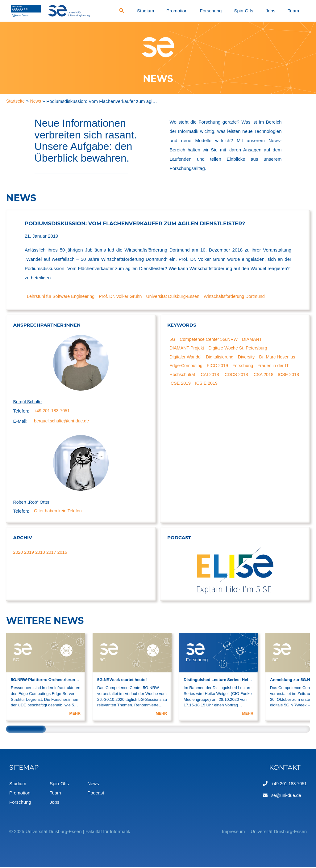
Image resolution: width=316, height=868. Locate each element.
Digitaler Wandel (187, 358)
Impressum (225, 832)
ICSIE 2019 (262, 386)
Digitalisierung (222, 358)
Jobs (285, 11)
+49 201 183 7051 (288, 784)
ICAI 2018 (249, 377)
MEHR (75, 714)
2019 (30, 553)
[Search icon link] (182, 11)
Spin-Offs (269, 11)
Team (299, 11)
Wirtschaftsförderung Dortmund (246, 296)
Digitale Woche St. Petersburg (242, 349)
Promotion (222, 11)
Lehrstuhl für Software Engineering (63, 296)
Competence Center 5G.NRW (211, 339)
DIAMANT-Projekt (188, 349)
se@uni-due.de (285, 796)
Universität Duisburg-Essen (181, 296)
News (93, 784)
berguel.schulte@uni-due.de (63, 422)
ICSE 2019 (235, 386)
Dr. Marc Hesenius (189, 367)
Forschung (246, 11)
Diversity (251, 358)
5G (173, 339)
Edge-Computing (230, 367)
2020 (18, 553)
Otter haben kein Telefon (59, 512)
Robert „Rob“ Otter (32, 503)
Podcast (96, 794)
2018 (42, 553)
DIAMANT (257, 339)
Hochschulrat (221, 377)
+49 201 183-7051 (53, 411)
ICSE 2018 (208, 386)
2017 (53, 553)
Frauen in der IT (186, 377)
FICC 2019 (263, 367)
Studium (201, 11)
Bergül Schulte (28, 402)
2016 (65, 553)
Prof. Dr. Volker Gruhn (125, 296)
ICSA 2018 (181, 386)
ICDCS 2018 (277, 377)
